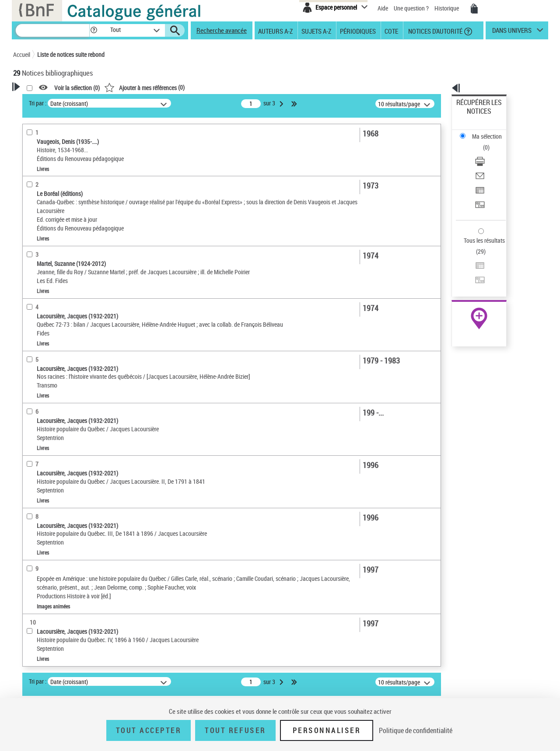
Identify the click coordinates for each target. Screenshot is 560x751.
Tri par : (150, 103)
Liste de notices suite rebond (71, 54)
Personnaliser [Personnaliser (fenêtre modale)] (327, 730)
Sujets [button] (31, 279)
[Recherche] (52, 30)
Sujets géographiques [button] (52, 294)
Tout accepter (149, 730)
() (257, 87)
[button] (94, 30)
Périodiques (358, 31)
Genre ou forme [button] (43, 308)
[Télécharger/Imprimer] (491, 132)
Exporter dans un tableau (488, 152)
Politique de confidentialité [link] (416, 730)
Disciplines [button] (37, 338)
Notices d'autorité (435, 31)
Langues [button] (33, 250)
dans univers (512, 32)
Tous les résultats (479, 187)
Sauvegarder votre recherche (68, 135)
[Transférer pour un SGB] (491, 163)
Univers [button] (32, 323)
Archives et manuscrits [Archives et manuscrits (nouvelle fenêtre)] (471, 267)
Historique (447, 8)
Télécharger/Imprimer (484, 131)
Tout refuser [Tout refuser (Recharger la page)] (235, 730)
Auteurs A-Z (275, 31)
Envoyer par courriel (482, 142)
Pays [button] (28, 352)
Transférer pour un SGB (486, 163)
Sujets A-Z (316, 31)
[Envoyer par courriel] (491, 142)
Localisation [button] (38, 221)
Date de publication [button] (48, 265)
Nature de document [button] (49, 168)
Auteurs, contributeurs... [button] (55, 236)
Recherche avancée (222, 30)
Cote (391, 31)
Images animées (45, 194)
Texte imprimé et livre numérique (65, 181)
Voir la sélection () (189, 88)
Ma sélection (473, 116)
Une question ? (411, 8)
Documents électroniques (56, 208)
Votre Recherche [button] (49, 101)
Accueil (22, 54)
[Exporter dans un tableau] (491, 153)
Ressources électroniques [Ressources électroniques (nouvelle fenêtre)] (474, 277)
